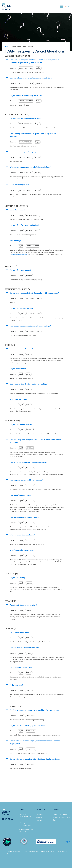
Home (7, 47)
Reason (12, 854)
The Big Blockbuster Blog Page (61, 819)
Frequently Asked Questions (60, 814)
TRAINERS (30, 610)
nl (69, 6)
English (38, 68)
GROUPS (29, 276)
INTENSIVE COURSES (33, 298)
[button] (36, 61)
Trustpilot (67, 842)
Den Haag (39, 820)
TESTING (29, 583)
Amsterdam (40, 817)
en (66, 6)
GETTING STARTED (33, 215)
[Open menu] (61, 7)
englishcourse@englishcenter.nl (20, 255)
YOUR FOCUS (31, 716)
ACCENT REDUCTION (26, 68)
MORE (28, 354)
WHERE (29, 638)
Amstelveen (40, 814)
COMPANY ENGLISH (25, 124)
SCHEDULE (30, 430)
